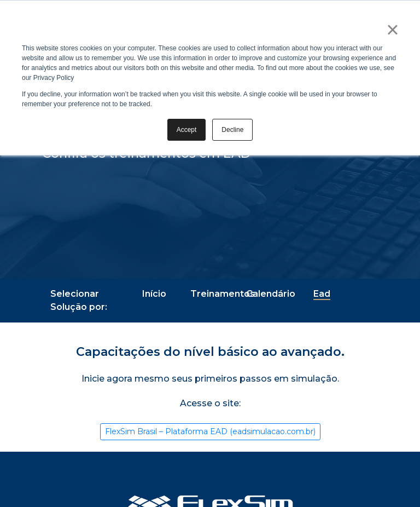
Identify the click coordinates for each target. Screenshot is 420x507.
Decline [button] (232, 130)
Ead (322, 294)
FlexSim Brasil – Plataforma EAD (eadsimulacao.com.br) (210, 431)
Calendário (271, 294)
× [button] (392, 30)
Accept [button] (187, 130)
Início (154, 294)
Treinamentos (223, 294)
